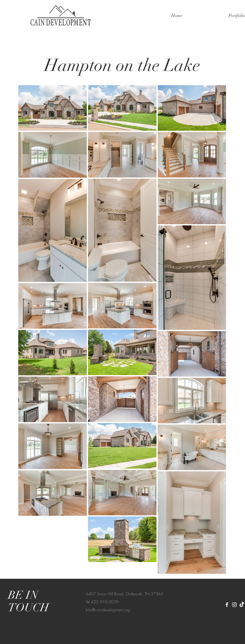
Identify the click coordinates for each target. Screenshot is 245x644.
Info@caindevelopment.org (108, 610)
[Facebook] (227, 605)
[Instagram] (234, 605)
